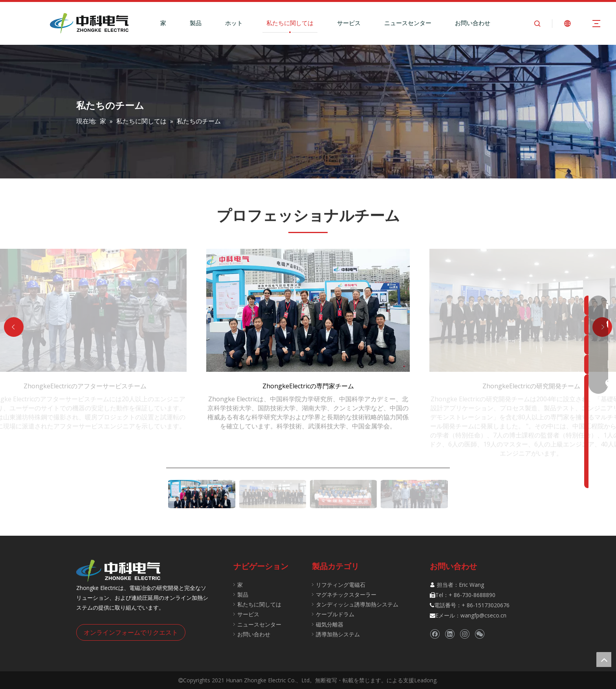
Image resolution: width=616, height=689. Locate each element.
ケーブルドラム (335, 614)
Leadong (425, 680)
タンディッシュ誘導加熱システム (357, 604)
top (604, 660)
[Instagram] (465, 634)
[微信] (479, 634)
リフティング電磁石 (341, 585)
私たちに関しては (290, 23)
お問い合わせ (473, 23)
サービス (349, 23)
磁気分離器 (330, 624)
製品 (196, 23)
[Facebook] (435, 634)
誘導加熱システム (338, 634)
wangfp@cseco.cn (483, 615)
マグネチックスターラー (346, 594)
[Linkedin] (450, 634)
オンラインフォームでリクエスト (131, 632)
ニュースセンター (408, 23)
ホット (234, 23)
